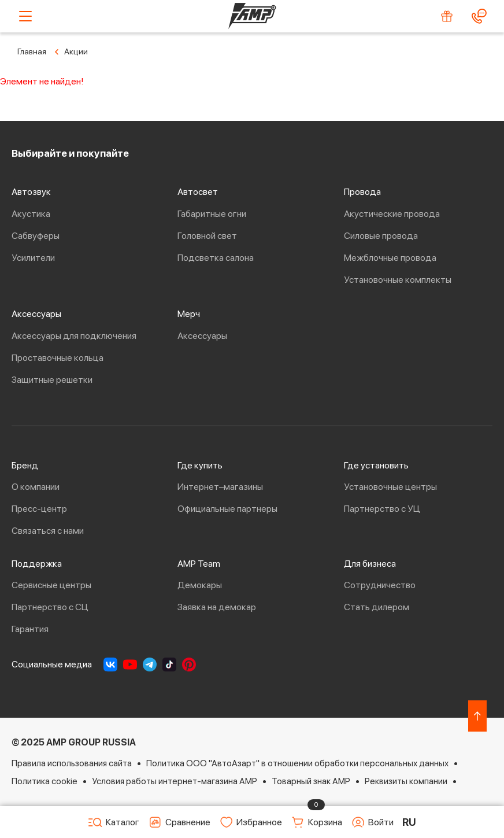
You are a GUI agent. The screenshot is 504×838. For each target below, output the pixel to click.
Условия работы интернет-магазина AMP (175, 781)
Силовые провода (381, 236)
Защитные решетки (52, 380)
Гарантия (30, 629)
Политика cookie (45, 781)
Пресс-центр (39, 509)
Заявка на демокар (217, 607)
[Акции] (447, 16)
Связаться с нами (48, 531)
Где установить (376, 465)
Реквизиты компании (406, 781)
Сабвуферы (36, 236)
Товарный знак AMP (311, 781)
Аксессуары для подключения (74, 336)
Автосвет (198, 192)
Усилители (33, 258)
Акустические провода (392, 214)
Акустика (31, 214)
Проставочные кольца (58, 358)
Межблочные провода (390, 258)
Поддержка (37, 564)
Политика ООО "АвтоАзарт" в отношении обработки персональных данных (297, 763)
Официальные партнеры (227, 509)
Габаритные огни (212, 214)
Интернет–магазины (220, 487)
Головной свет (207, 236)
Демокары (200, 585)
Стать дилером (377, 607)
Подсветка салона (216, 258)
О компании (36, 487)
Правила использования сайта (72, 763)
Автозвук (31, 192)
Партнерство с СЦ (50, 607)
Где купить (200, 465)
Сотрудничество (380, 585)
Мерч (189, 314)
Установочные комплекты (398, 280)
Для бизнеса (370, 564)
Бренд (25, 465)
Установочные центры (390, 487)
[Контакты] (479, 16)
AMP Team (199, 564)
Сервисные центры (51, 585)
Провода (362, 192)
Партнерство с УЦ (382, 509)
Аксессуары (36, 314)
